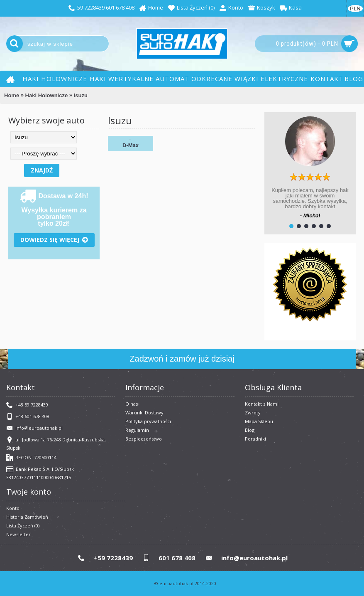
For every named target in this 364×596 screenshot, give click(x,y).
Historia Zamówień (27, 517)
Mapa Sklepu (259, 421)
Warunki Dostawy (144, 413)
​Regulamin (137, 430)
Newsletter (18, 534)
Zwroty (253, 413)
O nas (132, 404)
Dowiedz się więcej (54, 240)
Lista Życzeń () (23, 526)
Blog (250, 430)
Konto (13, 508)
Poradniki (255, 439)
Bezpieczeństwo (144, 439)
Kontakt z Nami (262, 404)
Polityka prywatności (148, 421)
